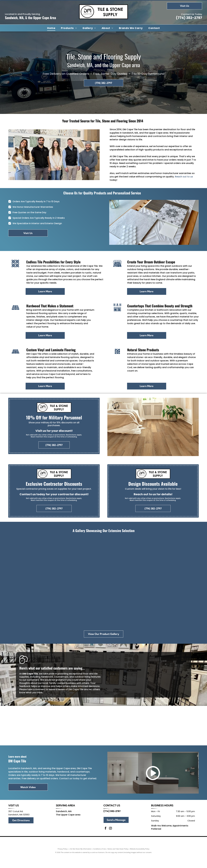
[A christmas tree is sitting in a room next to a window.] (66, 559)
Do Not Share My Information (81, 861)
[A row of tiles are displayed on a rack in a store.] (28, 604)
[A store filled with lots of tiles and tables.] (141, 559)
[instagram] (110, 841)
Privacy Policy (63, 861)
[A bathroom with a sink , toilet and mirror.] (141, 604)
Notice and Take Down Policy (118, 861)
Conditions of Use (100, 861)
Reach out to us (184, 177)
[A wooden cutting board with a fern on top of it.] (104, 604)
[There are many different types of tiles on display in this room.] (104, 559)
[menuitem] (51, 28)
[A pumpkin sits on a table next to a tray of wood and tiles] (66, 604)
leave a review (57, 689)
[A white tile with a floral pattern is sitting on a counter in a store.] (179, 559)
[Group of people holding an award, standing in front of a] (28, 559)
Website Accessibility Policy (140, 861)
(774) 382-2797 (189, 18)
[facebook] (106, 841)
